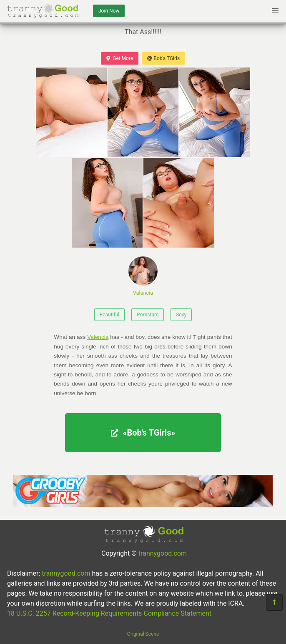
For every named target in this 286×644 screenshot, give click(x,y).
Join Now (109, 11)
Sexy (181, 315)
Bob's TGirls (163, 58)
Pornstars (148, 315)
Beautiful (110, 315)
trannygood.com (163, 553)
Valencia (143, 276)
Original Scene (143, 634)
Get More (120, 58)
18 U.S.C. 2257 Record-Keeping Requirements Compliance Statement (109, 613)
